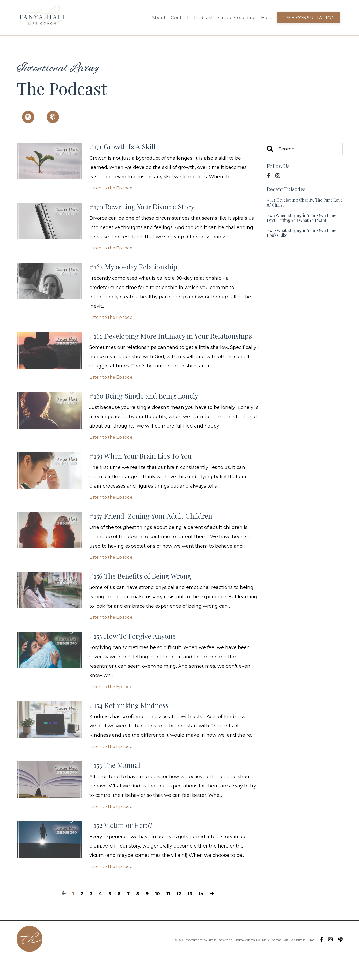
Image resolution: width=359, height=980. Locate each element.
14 (202, 916)
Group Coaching (237, 18)
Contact (179, 18)
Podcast (203, 18)
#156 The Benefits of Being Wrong (147, 593)
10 (158, 916)
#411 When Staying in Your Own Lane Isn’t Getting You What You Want (302, 218)
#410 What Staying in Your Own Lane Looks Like (302, 233)
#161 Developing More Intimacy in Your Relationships (157, 344)
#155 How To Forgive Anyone (138, 654)
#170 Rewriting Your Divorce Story (149, 208)
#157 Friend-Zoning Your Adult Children (159, 532)
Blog (266, 18)
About (158, 18)
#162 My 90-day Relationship (139, 269)
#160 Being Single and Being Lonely (151, 410)
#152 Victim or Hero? (124, 847)
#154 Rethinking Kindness (134, 725)
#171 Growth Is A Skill (126, 147)
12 (179, 916)
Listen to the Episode (111, 189)
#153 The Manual (118, 786)
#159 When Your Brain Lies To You (147, 471)
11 (169, 916)
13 (191, 916)
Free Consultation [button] (309, 18)
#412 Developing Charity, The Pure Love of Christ (305, 203)
